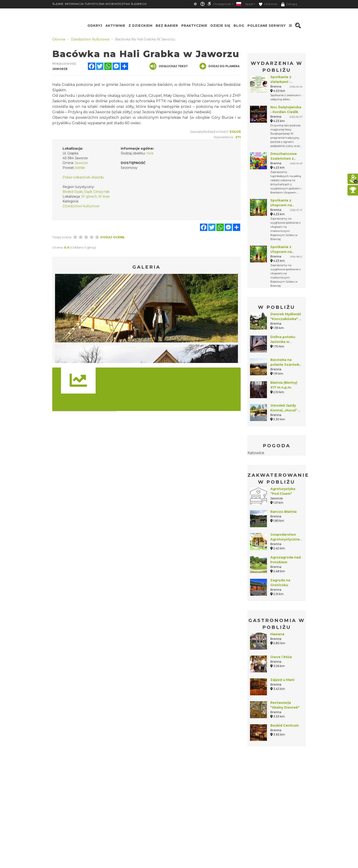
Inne (150, 153)
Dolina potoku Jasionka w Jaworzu (283, 342)
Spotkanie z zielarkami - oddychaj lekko (284, 82)
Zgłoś (235, 132)
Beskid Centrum (284, 725)
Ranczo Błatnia (283, 512)
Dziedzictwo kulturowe (81, 206)
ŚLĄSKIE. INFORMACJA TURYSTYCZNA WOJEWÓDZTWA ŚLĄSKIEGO (100, 4)
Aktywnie (115, 26)
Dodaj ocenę (112, 237)
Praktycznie (194, 26)
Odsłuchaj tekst (169, 66)
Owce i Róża (281, 657)
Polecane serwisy (267, 26)
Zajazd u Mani (282, 680)
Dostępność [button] (222, 4)
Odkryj (95, 26)
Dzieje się (220, 26)
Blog (239, 26)
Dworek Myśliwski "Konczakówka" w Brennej (286, 319)
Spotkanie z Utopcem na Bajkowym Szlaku (286, 205)
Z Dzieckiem (141, 26)
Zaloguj (289, 4)
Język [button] (249, 4)
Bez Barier (167, 26)
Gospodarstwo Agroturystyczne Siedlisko (285, 539)
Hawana (277, 634)
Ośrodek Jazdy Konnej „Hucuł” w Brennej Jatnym (286, 410)
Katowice (256, 453)
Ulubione (268, 4)
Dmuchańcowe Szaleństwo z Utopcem (284, 159)
